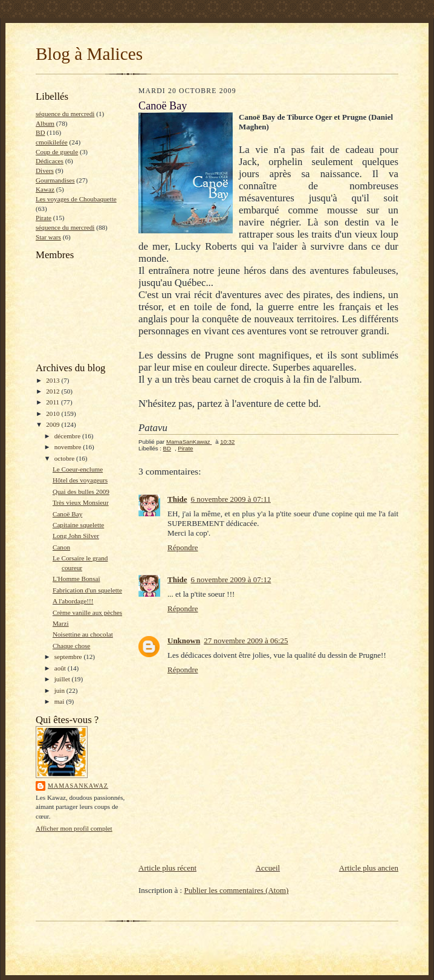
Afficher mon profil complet (74, 828)
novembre (69, 447)
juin (60, 690)
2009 (53, 424)
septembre (69, 657)
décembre (68, 436)
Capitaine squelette (78, 525)
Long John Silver (76, 536)
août (61, 668)
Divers (45, 170)
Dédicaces (50, 161)
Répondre (183, 547)
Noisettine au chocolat (83, 634)
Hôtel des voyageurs (80, 480)
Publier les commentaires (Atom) (236, 890)
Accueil (268, 868)
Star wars (48, 237)
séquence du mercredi (65, 227)
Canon (61, 547)
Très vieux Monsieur (81, 502)
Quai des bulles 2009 (81, 492)
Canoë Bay (67, 514)
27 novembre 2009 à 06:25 (246, 641)
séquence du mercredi (65, 114)
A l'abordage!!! (73, 601)
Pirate (44, 218)
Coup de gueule (57, 152)
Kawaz (45, 189)
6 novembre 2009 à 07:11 (231, 499)
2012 (53, 391)
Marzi (61, 623)
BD (40, 132)
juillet (63, 679)
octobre (65, 458)
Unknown (184, 641)
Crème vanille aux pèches (87, 612)
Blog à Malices (89, 54)
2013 (53, 380)
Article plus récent (167, 868)
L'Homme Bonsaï (76, 579)
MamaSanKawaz (78, 786)
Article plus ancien (369, 868)
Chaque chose (71, 646)
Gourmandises (55, 180)
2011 (53, 402)
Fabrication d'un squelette (87, 590)
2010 (53, 414)
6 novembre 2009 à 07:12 (231, 579)
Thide (177, 499)
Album (45, 123)
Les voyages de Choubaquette (76, 199)
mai (60, 701)
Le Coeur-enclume (78, 469)
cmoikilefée (52, 142)
